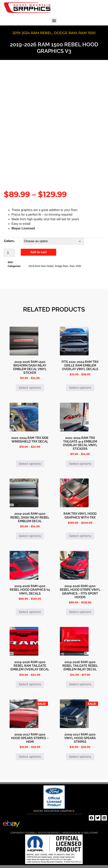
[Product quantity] (9, 253)
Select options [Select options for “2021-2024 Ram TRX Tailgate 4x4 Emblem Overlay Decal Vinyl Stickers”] (80, 464)
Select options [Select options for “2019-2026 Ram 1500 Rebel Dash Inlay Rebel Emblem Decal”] (30, 536)
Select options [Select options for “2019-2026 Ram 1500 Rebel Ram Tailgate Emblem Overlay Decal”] (30, 684)
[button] (54, 20)
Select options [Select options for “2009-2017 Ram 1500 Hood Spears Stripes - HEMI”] (30, 757)
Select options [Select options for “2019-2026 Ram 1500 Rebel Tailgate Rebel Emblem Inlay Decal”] (80, 684)
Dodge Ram (65, 33)
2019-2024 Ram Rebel (32, 33)
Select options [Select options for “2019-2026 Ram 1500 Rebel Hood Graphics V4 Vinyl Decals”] (30, 612)
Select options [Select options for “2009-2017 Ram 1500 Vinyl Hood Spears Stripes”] (80, 757)
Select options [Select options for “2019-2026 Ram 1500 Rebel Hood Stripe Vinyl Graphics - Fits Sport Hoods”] (80, 612)
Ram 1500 (87, 33)
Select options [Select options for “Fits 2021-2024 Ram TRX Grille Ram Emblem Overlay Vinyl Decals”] (80, 388)
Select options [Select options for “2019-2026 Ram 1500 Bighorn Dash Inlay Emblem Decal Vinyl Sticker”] (30, 388)
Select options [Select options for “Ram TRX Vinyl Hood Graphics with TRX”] (80, 536)
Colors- (9, 241)
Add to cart (38, 252)
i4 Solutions (89, 833)
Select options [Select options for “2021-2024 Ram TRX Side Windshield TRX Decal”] (30, 464)
